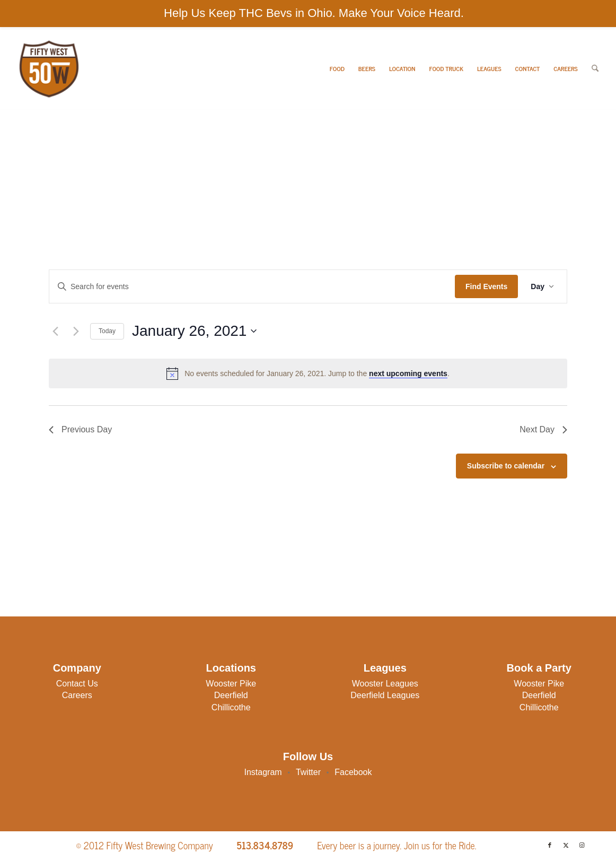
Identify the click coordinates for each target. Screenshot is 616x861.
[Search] (595, 69)
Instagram (263, 772)
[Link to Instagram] (582, 845)
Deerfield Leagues (385, 695)
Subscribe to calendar (506, 466)
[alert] (308, 373)
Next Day (543, 429)
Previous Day (80, 429)
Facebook (353, 772)
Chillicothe (231, 707)
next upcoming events (408, 373)
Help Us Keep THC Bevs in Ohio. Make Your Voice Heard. (314, 13)
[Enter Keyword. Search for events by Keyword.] (252, 287)
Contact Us (77, 684)
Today (107, 331)
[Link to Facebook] (550, 845)
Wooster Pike (231, 684)
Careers (77, 695)
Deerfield (231, 695)
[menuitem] (337, 69)
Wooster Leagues (385, 684)
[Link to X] (566, 845)
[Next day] (76, 331)
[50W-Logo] (48, 69)
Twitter (308, 772)
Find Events (486, 286)
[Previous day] (55, 331)
